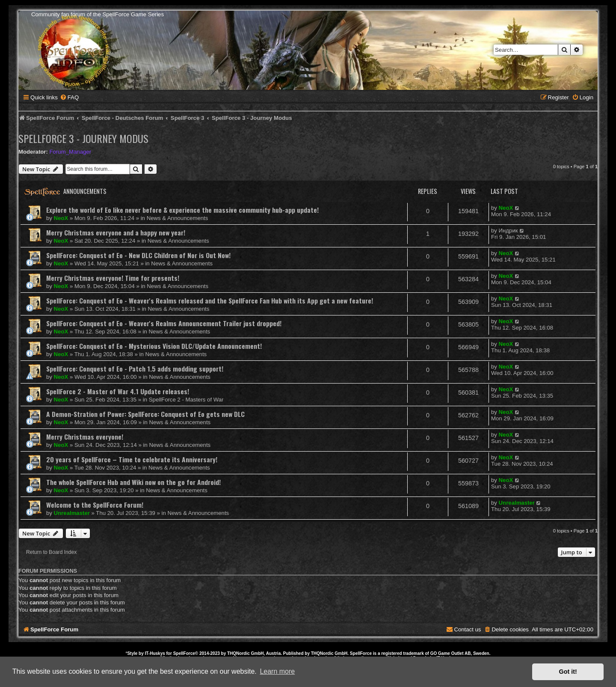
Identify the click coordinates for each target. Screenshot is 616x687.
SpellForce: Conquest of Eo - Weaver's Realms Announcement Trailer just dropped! (164, 323)
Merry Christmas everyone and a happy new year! (116, 232)
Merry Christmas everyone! (85, 437)
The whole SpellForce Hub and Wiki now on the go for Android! (133, 482)
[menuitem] (69, 97)
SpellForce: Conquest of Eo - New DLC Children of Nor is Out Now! (138, 255)
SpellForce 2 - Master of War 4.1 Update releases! (118, 391)
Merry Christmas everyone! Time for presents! (113, 278)
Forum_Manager (70, 152)
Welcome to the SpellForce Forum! (95, 505)
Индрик (508, 230)
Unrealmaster (72, 513)
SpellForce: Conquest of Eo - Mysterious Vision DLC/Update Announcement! (154, 346)
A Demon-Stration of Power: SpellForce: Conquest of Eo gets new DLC (145, 414)
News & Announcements (178, 218)
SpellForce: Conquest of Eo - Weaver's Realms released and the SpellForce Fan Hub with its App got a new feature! (210, 300)
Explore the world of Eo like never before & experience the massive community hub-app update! (182, 210)
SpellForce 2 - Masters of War (186, 400)
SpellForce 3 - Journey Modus (83, 138)
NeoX (61, 218)
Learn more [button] (277, 671)
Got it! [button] (568, 672)
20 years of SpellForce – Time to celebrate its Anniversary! (132, 459)
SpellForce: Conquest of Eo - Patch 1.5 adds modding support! (135, 369)
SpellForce (184, 653)
